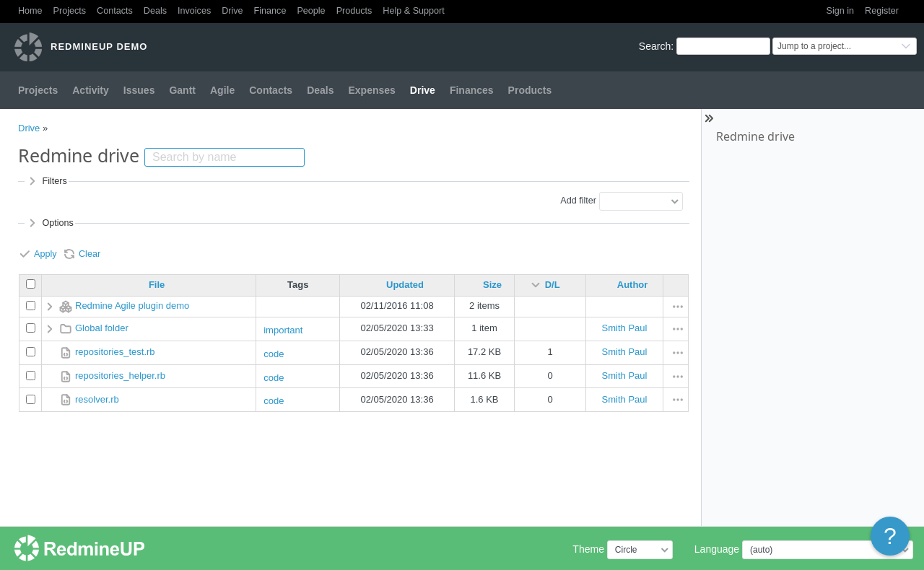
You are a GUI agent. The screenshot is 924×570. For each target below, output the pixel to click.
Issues (139, 90)
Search (655, 46)
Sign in (841, 11)
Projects (70, 11)
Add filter (578, 201)
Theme (588, 549)
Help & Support (413, 11)
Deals (155, 11)
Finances (472, 90)
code (274, 354)
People (311, 11)
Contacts (115, 11)
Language (717, 549)
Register (882, 11)
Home (30, 11)
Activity (91, 90)
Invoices (194, 11)
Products (354, 11)
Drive (232, 11)
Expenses (371, 90)
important (283, 330)
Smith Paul (625, 328)
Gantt (182, 90)
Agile (222, 90)
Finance (270, 11)
